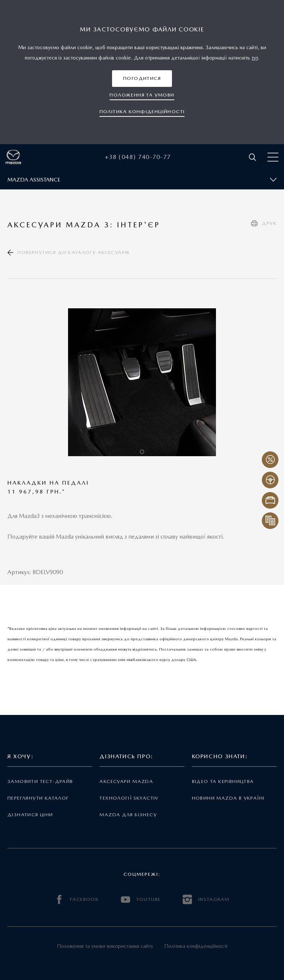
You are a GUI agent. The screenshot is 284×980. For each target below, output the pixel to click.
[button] (142, 79)
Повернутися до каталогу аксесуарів (73, 252)
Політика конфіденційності (196, 946)
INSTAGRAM (206, 900)
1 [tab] (142, 452)
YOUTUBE (141, 900)
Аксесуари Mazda (126, 781)
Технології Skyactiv (129, 798)
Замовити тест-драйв (40, 781)
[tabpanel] (142, 382)
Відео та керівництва (223, 781)
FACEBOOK (77, 900)
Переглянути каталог (38, 798)
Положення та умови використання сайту (105, 946)
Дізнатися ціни (30, 815)
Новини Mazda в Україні (228, 798)
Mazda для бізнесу (128, 815)
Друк (269, 223)
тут (255, 58)
